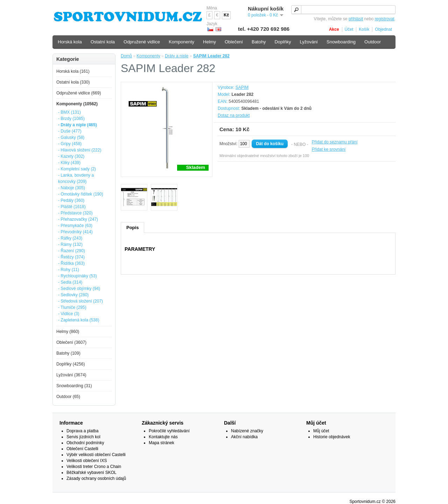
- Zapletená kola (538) (79, 320)
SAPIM (242, 87)
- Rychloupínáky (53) (78, 276)
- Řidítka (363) (71, 263)
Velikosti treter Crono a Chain (94, 467)
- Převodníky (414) (75, 232)
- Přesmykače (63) (75, 226)
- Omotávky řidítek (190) (81, 194)
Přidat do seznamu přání (335, 142)
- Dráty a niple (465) (78, 125)
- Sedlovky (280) (73, 295)
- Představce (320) (75, 213)
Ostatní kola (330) (73, 82)
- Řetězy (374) (71, 257)
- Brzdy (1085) (71, 119)
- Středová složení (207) (80, 301)
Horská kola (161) (73, 71)
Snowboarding (341, 42)
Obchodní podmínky (85, 443)
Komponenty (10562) (77, 104)
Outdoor (373, 42)
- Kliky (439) (69, 163)
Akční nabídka (244, 437)
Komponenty (148, 56)
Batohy (259, 42)
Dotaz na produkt (234, 115)
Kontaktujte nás (163, 437)
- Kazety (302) (71, 156)
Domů (126, 56)
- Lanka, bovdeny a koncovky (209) (76, 178)
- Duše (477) (70, 131)
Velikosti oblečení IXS (87, 461)
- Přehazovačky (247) (78, 219)
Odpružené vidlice (142, 42)
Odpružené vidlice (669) (79, 93)
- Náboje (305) (72, 188)
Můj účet (321, 431)
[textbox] (343, 10)
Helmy (209, 42)
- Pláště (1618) (72, 207)
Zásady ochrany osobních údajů (96, 478)
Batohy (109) (68, 353)
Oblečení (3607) (71, 342)
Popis (132, 228)
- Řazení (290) (72, 251)
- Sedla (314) (70, 282)
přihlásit (356, 19)
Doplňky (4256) (71, 364)
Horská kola (70, 42)
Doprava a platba (82, 431)
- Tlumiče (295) (72, 307)
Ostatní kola (103, 42)
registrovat (385, 19)
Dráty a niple (177, 56)
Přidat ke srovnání (329, 149)
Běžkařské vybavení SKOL (92, 473)
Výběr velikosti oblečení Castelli (96, 455)
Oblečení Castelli (82, 449)
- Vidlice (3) (69, 314)
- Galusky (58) (71, 137)
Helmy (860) (68, 332)
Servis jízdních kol (83, 437)
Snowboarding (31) (74, 386)
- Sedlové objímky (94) (79, 289)
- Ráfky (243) (70, 238)
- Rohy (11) (69, 270)
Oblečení (234, 42)
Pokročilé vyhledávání (169, 431)
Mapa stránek (162, 443)
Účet (349, 29)
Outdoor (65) (68, 397)
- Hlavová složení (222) (80, 150)
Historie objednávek (332, 437)
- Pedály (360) (71, 200)
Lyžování (309, 42)
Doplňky (283, 42)
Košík (364, 29)
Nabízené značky (247, 431)
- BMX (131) (69, 112)
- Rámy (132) (70, 244)
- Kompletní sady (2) (77, 169)
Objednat (383, 29)
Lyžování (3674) (71, 375)
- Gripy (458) (70, 144)
